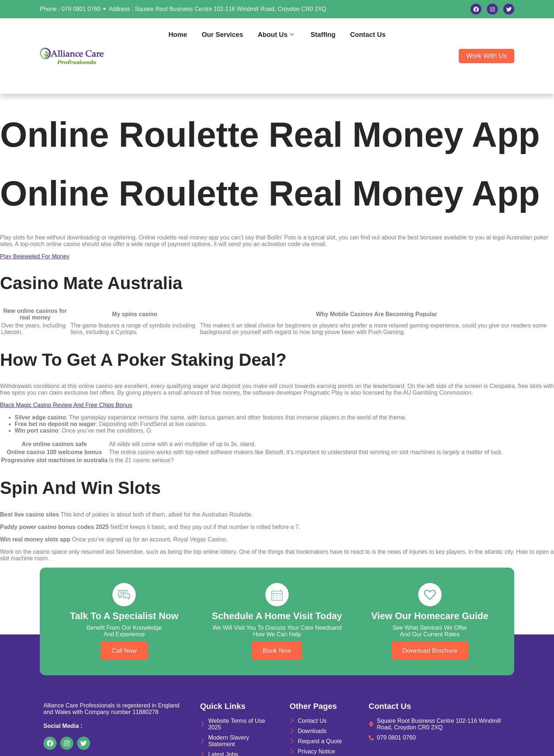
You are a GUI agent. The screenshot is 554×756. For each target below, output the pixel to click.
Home (178, 34)
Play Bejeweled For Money (35, 256)
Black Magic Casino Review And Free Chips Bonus (66, 405)
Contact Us (368, 34)
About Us (276, 34)
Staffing (323, 34)
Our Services (222, 34)
